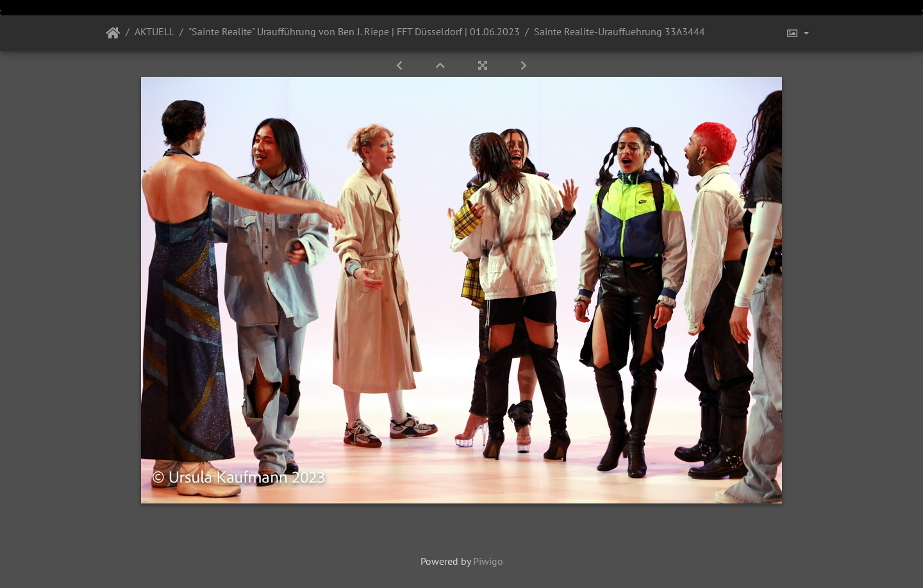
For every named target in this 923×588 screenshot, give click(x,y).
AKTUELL (154, 31)
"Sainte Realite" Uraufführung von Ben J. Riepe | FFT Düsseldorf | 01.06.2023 (354, 31)
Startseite (113, 33)
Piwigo (488, 561)
